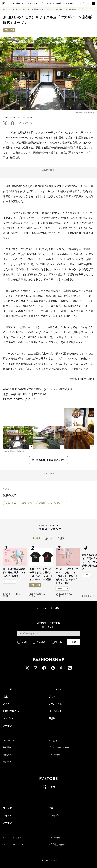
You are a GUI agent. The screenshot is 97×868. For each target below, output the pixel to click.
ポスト (52, 697)
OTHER (59, 642)
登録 (74, 642)
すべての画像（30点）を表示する (49, 460)
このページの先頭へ (49, 608)
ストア (36, 3)
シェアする (25, 123)
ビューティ (27, 3)
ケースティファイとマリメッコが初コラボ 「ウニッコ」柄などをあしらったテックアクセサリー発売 (67, 576)
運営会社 (7, 762)
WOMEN (41, 642)
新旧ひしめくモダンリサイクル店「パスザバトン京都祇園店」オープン (59, 9)
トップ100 (70, 3)
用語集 (52, 718)
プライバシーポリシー (59, 747)
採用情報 (7, 747)
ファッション (26, 9)
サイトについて (10, 741)
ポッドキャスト (56, 711)
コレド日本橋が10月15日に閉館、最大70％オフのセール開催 (14, 572)
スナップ (80, 3)
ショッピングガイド (12, 838)
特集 (18, 3)
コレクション (55, 689)
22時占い (60, 3)
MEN (24, 642)
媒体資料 (7, 755)
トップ (5, 9)
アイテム (8, 815)
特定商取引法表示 (57, 844)
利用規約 (53, 741)
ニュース (11, 3)
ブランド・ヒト (47, 3)
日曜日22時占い (11, 711)
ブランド (8, 808)
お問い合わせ (55, 755)
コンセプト (54, 815)
